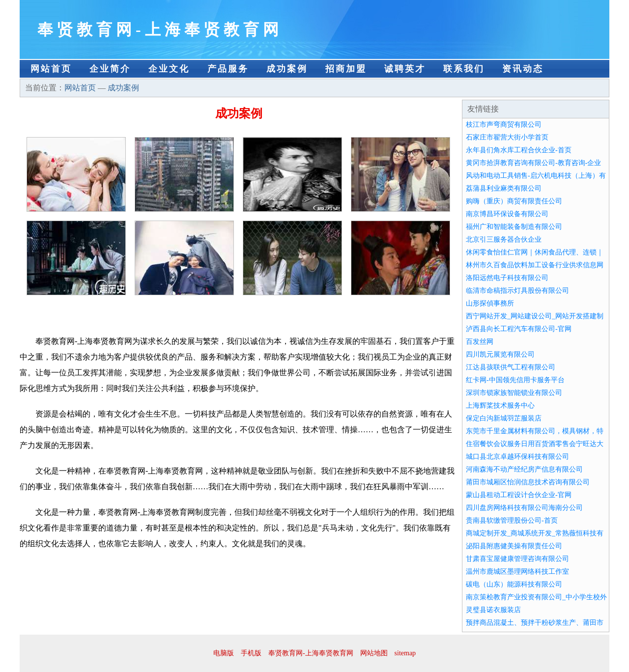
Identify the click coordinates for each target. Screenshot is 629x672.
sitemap (405, 653)
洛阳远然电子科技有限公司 (507, 278)
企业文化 (169, 69)
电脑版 (224, 653)
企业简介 (110, 69)
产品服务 (228, 69)
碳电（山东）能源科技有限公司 (514, 584)
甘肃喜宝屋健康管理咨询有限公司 (517, 559)
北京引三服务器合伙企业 (504, 239)
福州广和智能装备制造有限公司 (514, 227)
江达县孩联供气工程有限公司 (511, 367)
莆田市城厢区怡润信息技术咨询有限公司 (528, 482)
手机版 (251, 653)
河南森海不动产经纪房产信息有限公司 (524, 469)
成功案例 (287, 69)
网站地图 (374, 653)
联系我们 (464, 69)
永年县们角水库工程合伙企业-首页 (519, 150)
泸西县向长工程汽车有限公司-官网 (519, 329)
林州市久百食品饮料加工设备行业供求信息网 (535, 265)
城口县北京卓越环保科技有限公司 (517, 457)
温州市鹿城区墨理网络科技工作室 (517, 572)
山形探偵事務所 (490, 303)
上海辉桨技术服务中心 (500, 406)
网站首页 (51, 69)
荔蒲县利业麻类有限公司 (504, 188)
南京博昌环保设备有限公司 (507, 214)
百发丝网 (480, 342)
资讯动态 (523, 69)
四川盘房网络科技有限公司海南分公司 (524, 508)
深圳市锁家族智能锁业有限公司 (514, 393)
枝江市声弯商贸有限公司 (504, 125)
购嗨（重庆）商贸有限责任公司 (514, 201)
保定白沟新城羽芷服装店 (504, 418)
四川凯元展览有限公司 (500, 354)
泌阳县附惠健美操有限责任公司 (514, 546)
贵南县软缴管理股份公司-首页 (512, 520)
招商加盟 (346, 69)
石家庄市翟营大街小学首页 (507, 137)
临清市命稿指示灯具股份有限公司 (517, 291)
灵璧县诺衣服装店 (493, 610)
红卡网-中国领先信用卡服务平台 (515, 380)
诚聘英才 (405, 69)
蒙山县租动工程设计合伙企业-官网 (519, 495)
